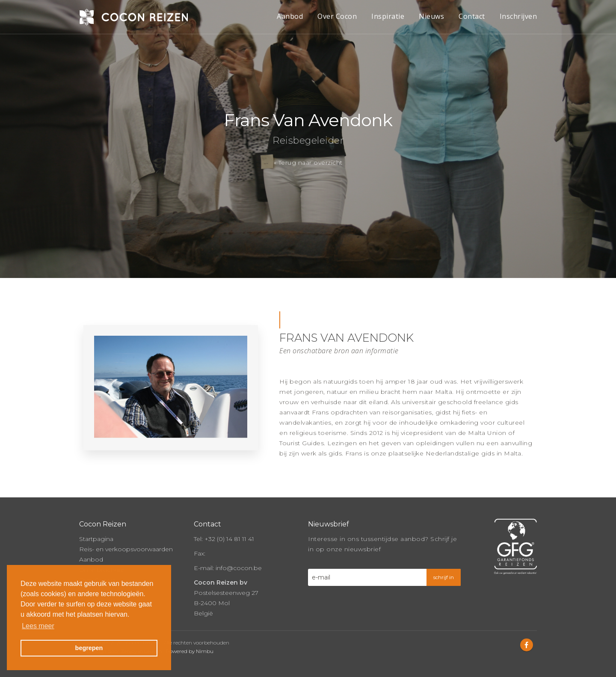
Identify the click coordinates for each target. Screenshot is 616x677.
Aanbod (290, 16)
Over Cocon (337, 16)
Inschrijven (518, 16)
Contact (472, 16)
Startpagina (96, 539)
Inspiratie (388, 16)
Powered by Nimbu (190, 651)
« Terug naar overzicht (308, 163)
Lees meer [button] (38, 626)
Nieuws (431, 16)
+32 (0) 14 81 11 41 (229, 539)
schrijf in (444, 577)
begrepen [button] (89, 648)
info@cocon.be (239, 568)
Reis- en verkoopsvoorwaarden (126, 549)
